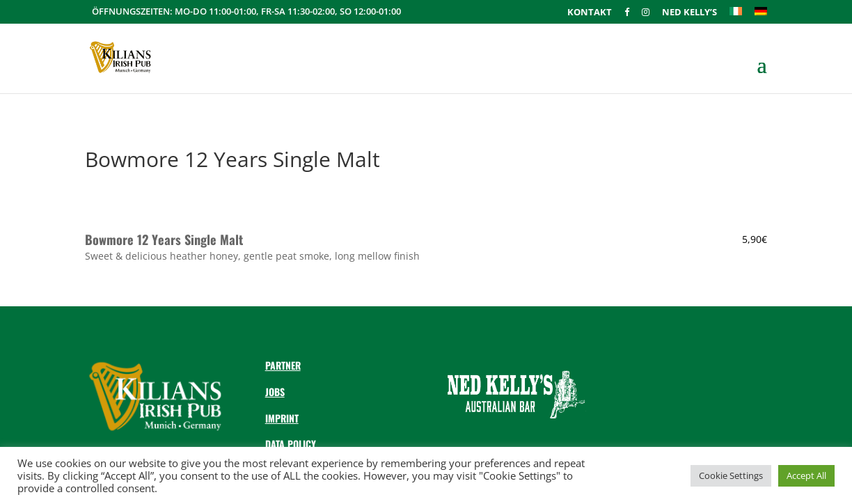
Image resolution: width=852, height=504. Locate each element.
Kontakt (590, 13)
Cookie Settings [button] (731, 475)
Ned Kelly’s (689, 13)
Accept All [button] (806, 475)
